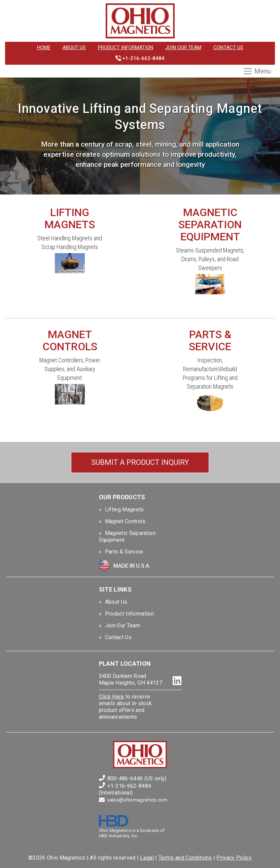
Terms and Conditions (185, 858)
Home (44, 48)
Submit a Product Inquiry (140, 462)
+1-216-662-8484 (143, 58)
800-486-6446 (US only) (137, 779)
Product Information (126, 48)
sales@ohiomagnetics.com (137, 800)
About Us (74, 48)
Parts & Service (124, 552)
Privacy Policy (234, 858)
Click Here (112, 697)
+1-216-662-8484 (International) (125, 789)
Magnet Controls (125, 521)
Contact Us (228, 48)
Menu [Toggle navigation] (257, 71)
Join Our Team (183, 48)
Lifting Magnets (125, 510)
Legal (147, 858)
